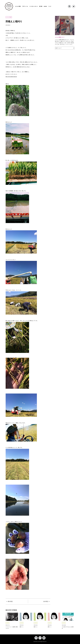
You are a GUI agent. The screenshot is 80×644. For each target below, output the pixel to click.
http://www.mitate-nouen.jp (11, 77)
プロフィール (25, 6)
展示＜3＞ (22, 627)
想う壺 (41, 6)
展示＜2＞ (36, 627)
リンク (50, 6)
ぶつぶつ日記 (18, 6)
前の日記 (10, 601)
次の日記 (46, 601)
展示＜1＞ (50, 627)
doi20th (45, 6)
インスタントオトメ (34, 6)
